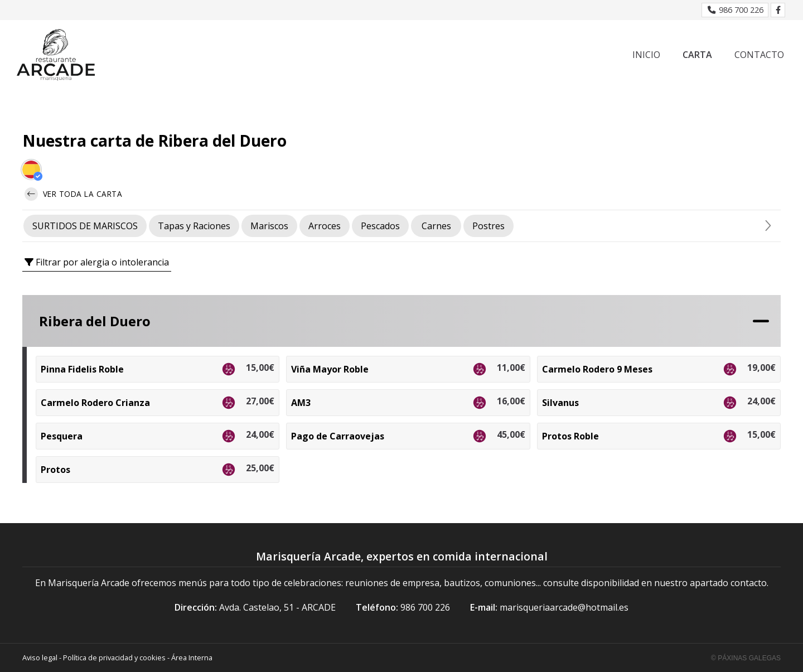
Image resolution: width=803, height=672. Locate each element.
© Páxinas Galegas (746, 658)
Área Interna (192, 658)
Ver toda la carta (73, 194)
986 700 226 (425, 607)
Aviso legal (40, 658)
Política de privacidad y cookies (114, 658)
